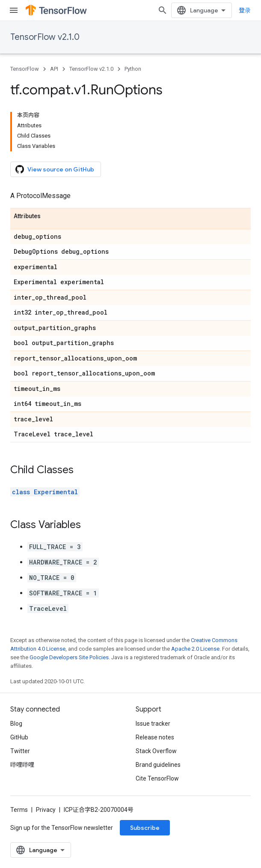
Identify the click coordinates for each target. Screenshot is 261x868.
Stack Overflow (156, 751)
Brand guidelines (158, 765)
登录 (245, 10)
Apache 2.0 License (195, 649)
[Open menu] (14, 10)
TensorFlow (25, 69)
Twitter (20, 751)
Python (133, 69)
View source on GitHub (55, 169)
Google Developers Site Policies (69, 657)
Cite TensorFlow (157, 778)
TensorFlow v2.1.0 (45, 37)
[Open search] (163, 10)
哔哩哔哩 (22, 765)
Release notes (155, 737)
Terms (19, 810)
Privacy (46, 810)
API (54, 69)
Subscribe (145, 828)
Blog (16, 724)
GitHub (19, 737)
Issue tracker (153, 724)
